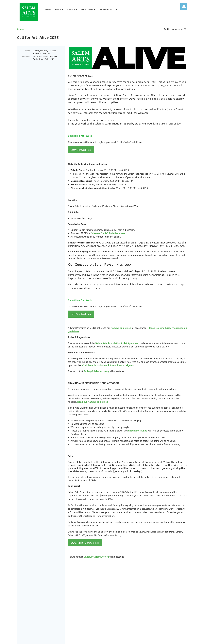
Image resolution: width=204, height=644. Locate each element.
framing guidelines (121, 328)
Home (137, 579)
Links (136, 600)
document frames (138, 431)
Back (22, 29)
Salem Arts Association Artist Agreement (117, 343)
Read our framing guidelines (93, 402)
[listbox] (175, 29)
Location (26, 56)
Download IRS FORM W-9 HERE (85, 543)
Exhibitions (140, 590)
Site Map (138, 604)
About (137, 583)
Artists (137, 586)
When (27, 51)
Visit (136, 597)
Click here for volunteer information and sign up (108, 365)
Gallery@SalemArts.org (96, 371)
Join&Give (139, 593)
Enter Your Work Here (81, 150)
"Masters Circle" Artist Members (108, 233)
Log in (184, 6)
